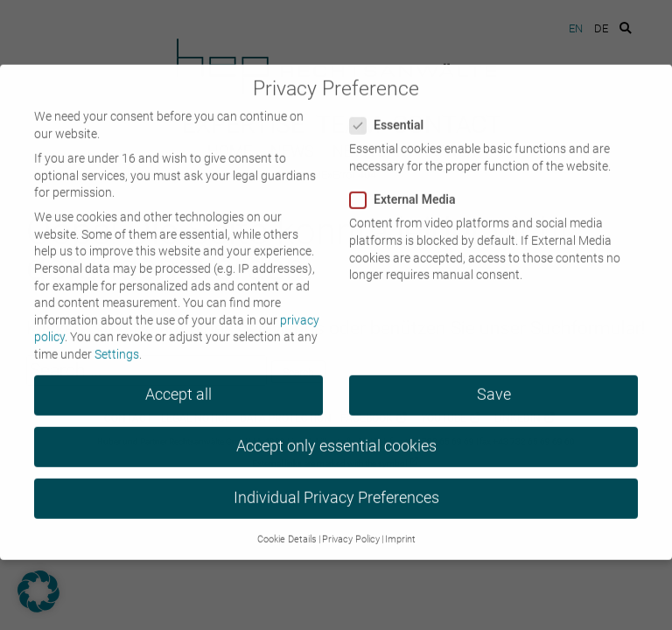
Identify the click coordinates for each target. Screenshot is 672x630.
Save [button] (494, 385)
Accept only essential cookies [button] (336, 437)
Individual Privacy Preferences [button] (336, 488)
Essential (392, 116)
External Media (408, 190)
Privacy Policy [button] (351, 530)
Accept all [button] (178, 385)
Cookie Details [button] (287, 530)
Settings (117, 345)
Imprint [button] (400, 530)
